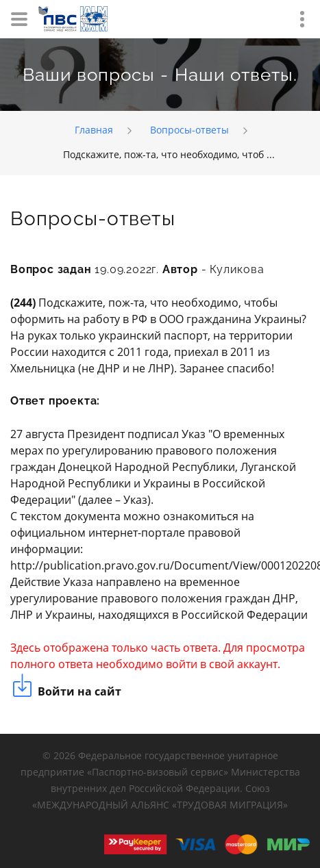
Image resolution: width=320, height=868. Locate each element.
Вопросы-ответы (189, 130)
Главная (94, 130)
